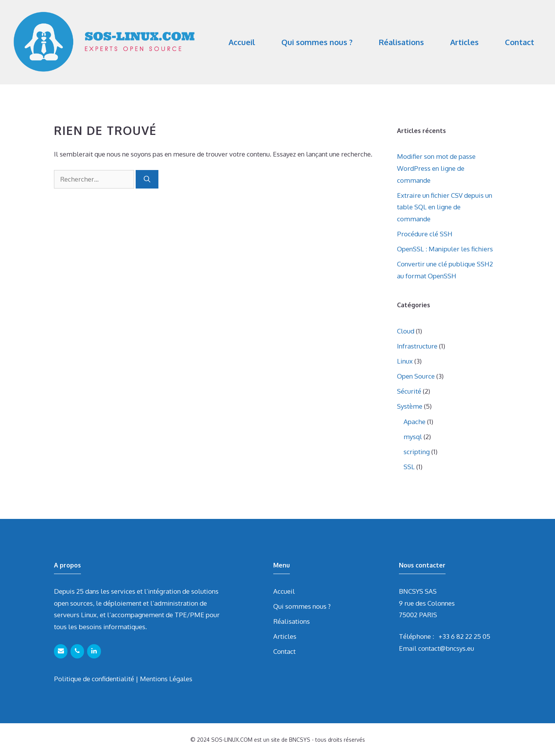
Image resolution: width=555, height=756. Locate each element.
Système (410, 406)
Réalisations (401, 42)
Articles (464, 42)
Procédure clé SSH (425, 234)
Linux (405, 361)
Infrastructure (417, 346)
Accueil (242, 42)
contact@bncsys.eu (446, 648)
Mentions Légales (166, 679)
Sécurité (409, 391)
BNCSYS (300, 740)
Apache (415, 422)
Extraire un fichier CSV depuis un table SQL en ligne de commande (445, 207)
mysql (413, 437)
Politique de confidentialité (94, 679)
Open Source (416, 376)
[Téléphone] (77, 651)
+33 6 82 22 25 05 (464, 636)
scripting (417, 452)
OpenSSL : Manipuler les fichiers (445, 249)
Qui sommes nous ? (317, 42)
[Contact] (61, 651)
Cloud (406, 331)
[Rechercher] (147, 179)
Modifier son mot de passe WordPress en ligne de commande (436, 168)
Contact (520, 42)
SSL (409, 467)
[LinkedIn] (94, 651)
